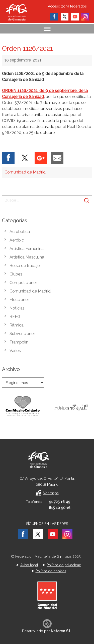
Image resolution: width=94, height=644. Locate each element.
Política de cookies (51, 571)
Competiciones (24, 283)
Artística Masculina (27, 257)
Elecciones (20, 300)
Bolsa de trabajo (25, 266)
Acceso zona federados (67, 6)
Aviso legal (29, 565)
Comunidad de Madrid (25, 172)
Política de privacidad (64, 565)
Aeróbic (17, 240)
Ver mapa (51, 493)
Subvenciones (23, 334)
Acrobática (20, 232)
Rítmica (17, 325)
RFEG (15, 317)
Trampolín (19, 342)
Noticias (17, 308)
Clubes (16, 274)
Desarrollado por (47, 631)
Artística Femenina (27, 249)
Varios (15, 351)
